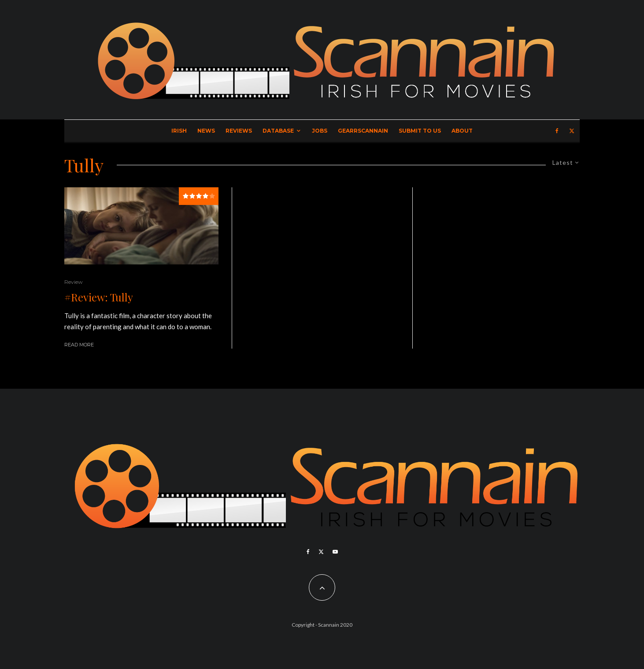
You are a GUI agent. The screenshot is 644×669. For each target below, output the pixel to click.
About (462, 131)
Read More (79, 345)
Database (278, 131)
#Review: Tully (99, 297)
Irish (179, 131)
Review (74, 282)
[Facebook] (557, 131)
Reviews (239, 131)
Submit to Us (420, 131)
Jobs (320, 131)
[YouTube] (335, 552)
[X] (572, 131)
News (206, 131)
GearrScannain (363, 131)
